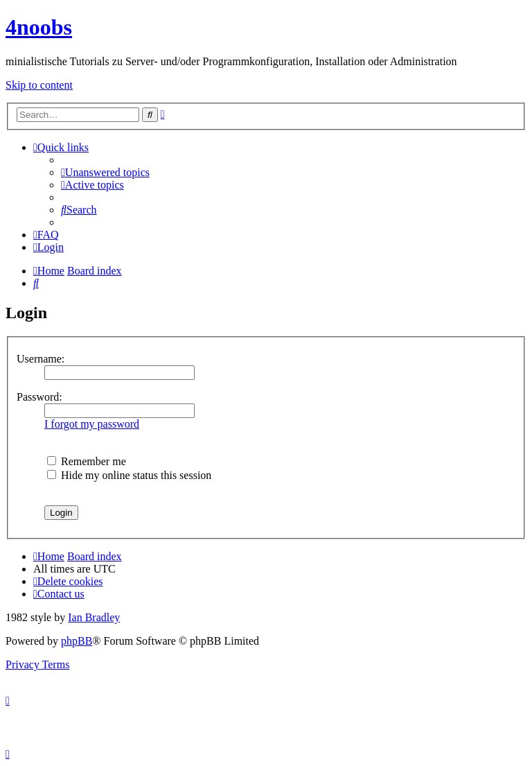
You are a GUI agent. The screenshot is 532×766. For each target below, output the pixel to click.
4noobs (39, 27)
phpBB (77, 641)
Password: (39, 397)
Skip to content (39, 85)
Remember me (87, 461)
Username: (41, 359)
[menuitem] (105, 172)
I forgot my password (92, 424)
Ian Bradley (94, 617)
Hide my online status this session (129, 475)
